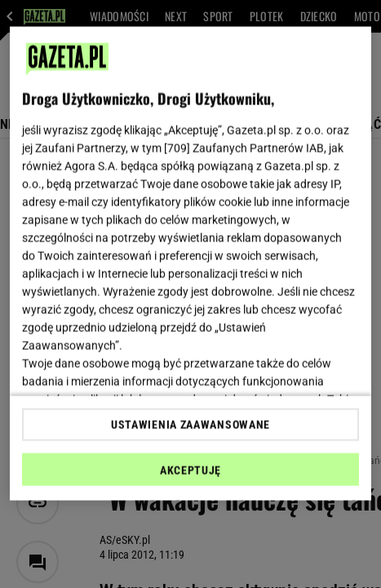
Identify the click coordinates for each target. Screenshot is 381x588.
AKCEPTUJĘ (190, 470)
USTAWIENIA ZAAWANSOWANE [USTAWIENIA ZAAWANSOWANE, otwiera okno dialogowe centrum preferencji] (190, 424)
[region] (191, 264)
